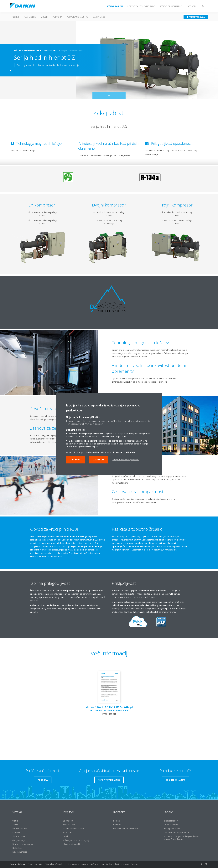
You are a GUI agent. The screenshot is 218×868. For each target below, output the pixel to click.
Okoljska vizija (19, 840)
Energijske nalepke (172, 829)
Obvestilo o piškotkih (54, 864)
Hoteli (65, 836)
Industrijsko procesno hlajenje (76, 840)
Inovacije (16, 832)
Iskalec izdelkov (171, 821)
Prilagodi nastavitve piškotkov (126, 460)
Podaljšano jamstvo (77, 17)
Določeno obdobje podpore (176, 832)
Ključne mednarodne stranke (126, 829)
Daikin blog (99, 17)
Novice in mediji (20, 852)
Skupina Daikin (19, 836)
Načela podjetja (97, 864)
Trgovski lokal (69, 825)
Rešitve (16, 17)
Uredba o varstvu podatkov (76, 864)
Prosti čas (67, 832)
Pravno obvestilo (35, 864)
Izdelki (44, 17)
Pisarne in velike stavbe (73, 829)
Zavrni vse (99, 460)
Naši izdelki (30, 17)
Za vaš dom (68, 821)
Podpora (57, 17)
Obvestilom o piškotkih (123, 452)
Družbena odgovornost (23, 844)
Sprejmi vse (76, 460)
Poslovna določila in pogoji (117, 864)
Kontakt (117, 821)
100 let (15, 825)
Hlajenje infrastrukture (73, 844)
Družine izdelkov (171, 825)
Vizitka (15, 821)
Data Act (135, 864)
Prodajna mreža (20, 829)
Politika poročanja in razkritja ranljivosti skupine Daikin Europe (181, 838)
